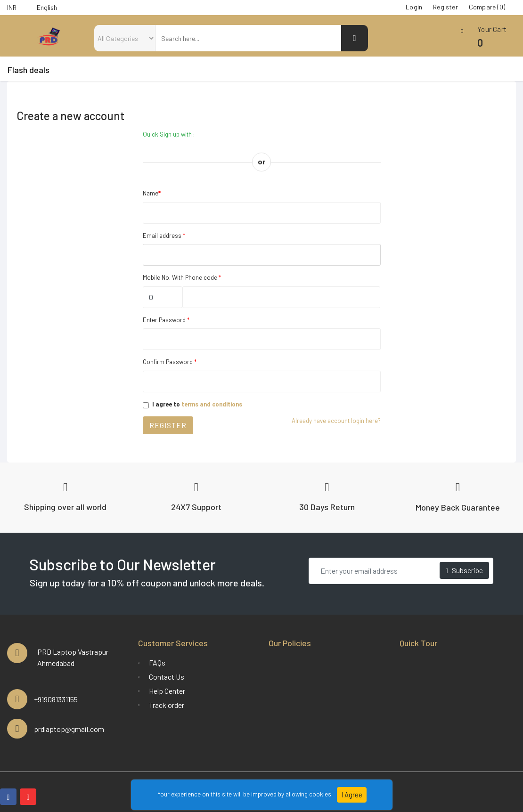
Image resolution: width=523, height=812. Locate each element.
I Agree (351, 795)
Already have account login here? (336, 421)
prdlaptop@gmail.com (69, 729)
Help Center (167, 691)
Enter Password (166, 320)
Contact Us (167, 677)
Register (168, 425)
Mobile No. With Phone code (182, 277)
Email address (164, 235)
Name (152, 193)
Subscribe (464, 570)
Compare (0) (487, 7)
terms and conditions (212, 404)
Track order (167, 705)
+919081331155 (56, 699)
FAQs (157, 662)
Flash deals (29, 70)
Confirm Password (170, 362)
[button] (478, 40)
